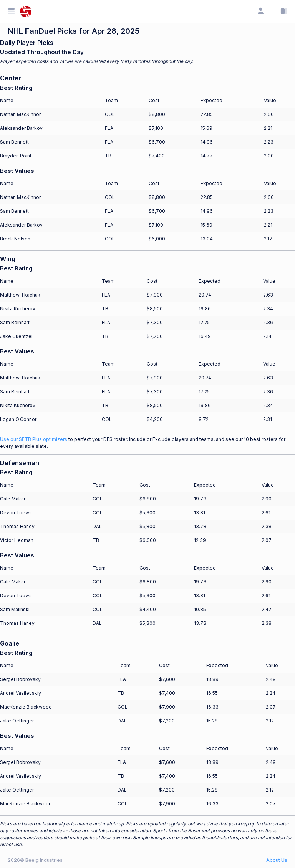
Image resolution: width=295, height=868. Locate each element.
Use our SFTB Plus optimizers (34, 439)
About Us (277, 860)
